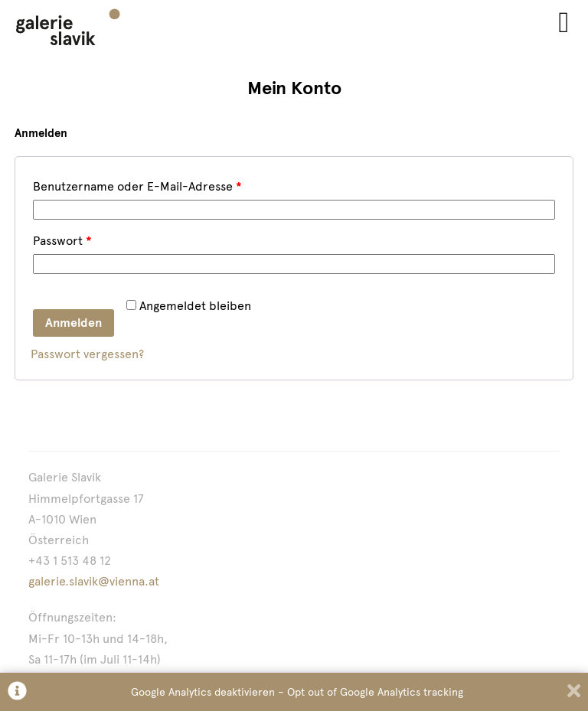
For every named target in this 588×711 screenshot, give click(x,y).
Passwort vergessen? (87, 354)
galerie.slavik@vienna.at (94, 581)
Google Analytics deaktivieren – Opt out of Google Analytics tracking (297, 692)
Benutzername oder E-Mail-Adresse (137, 186)
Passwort (62, 241)
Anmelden (73, 323)
